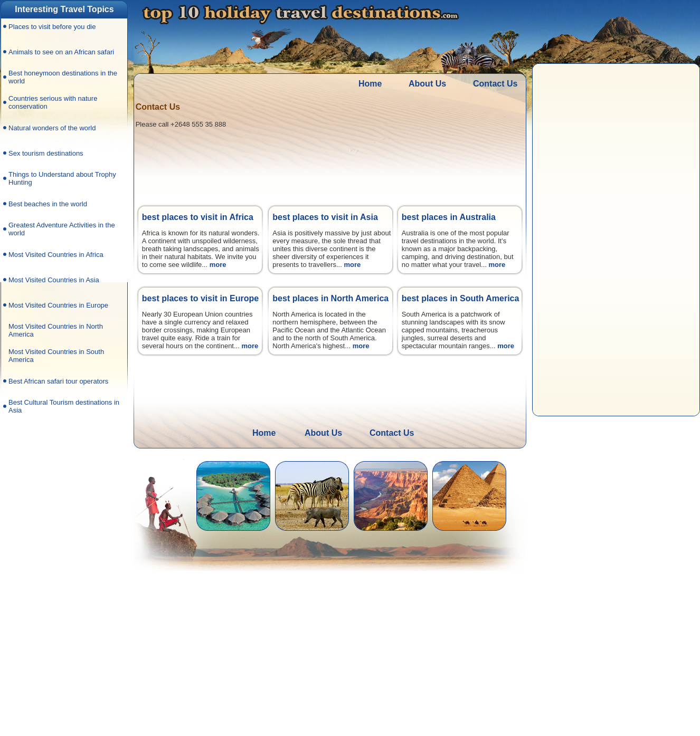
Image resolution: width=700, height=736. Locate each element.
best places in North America (330, 298)
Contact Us (495, 84)
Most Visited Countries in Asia (54, 280)
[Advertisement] (63, 575)
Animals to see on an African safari (61, 52)
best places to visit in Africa (198, 217)
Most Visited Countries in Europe (58, 305)
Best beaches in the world (48, 204)
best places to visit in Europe (200, 298)
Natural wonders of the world (52, 128)
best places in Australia (449, 217)
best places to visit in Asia (325, 217)
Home (370, 84)
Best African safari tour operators (58, 381)
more (218, 265)
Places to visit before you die (52, 27)
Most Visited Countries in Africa (56, 255)
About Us (427, 84)
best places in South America (461, 298)
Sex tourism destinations (46, 153)
